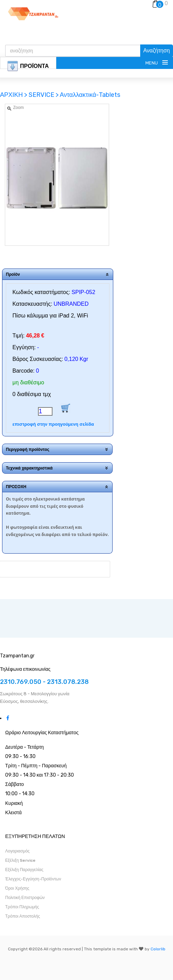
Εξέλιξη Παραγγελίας (24, 870)
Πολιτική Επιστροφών (25, 898)
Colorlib (158, 949)
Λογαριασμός (17, 851)
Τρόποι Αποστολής (23, 916)
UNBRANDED (71, 304)
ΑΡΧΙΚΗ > (14, 95)
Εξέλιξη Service (20, 860)
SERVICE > (44, 95)
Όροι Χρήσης (17, 888)
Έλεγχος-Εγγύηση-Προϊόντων (33, 879)
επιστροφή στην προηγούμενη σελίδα (53, 424)
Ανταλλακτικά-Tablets (90, 95)
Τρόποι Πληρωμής (22, 907)
